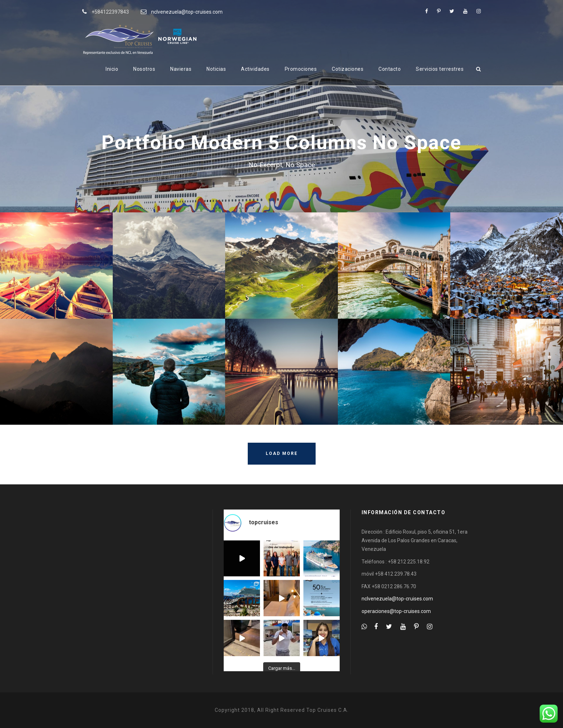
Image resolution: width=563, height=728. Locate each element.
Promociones (301, 69)
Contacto (390, 69)
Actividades (255, 69)
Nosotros (144, 69)
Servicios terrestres (440, 69)
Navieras (181, 69)
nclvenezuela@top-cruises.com (187, 12)
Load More (282, 453)
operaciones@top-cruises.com (396, 611)
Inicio (112, 69)
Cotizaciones (348, 69)
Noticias (216, 69)
